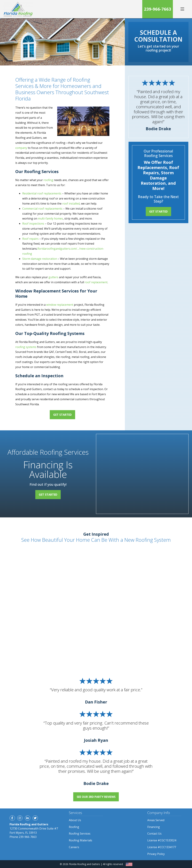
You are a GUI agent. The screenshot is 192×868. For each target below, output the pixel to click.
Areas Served (156, 820)
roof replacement (96, 282)
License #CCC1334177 (162, 847)
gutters (53, 277)
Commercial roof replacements (42, 209)
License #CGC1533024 (162, 840)
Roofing (74, 827)
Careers (74, 847)
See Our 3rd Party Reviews (96, 797)
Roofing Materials (81, 840)
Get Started (62, 415)
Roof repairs (30, 239)
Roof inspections (33, 224)
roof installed (71, 204)
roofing (48, 180)
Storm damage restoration (40, 259)
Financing (154, 827)
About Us (75, 820)
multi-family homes (50, 218)
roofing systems (26, 347)
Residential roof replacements (42, 193)
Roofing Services (80, 834)
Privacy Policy (156, 854)
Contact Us (154, 834)
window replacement (60, 305)
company (21, 148)
